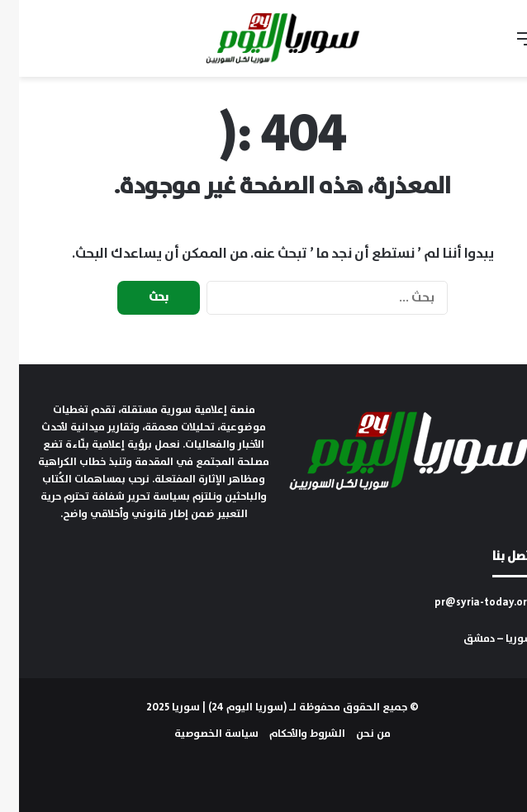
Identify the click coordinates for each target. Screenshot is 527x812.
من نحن (354, 734)
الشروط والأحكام (288, 734)
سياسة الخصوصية (197, 734)
